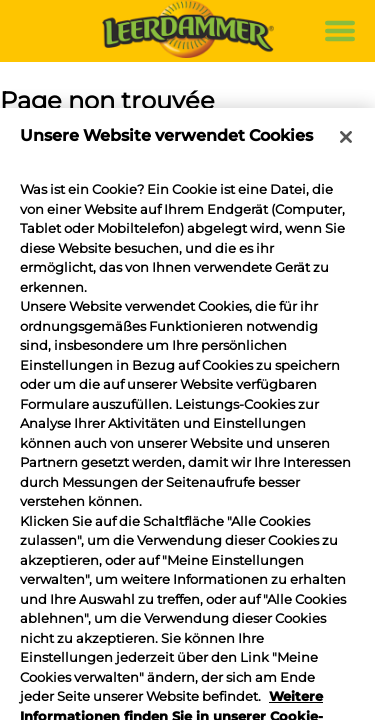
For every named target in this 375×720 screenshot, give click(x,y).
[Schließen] (346, 137)
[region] (187, 414)
